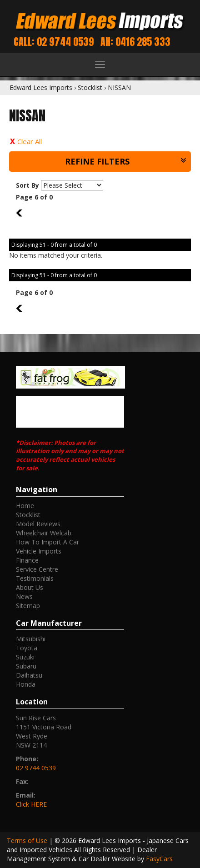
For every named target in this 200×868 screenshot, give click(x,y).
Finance (27, 560)
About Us (30, 587)
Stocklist (90, 87)
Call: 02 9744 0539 (54, 42)
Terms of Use (28, 841)
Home (25, 506)
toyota (27, 648)
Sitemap (28, 606)
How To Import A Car (47, 542)
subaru (26, 666)
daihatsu (29, 675)
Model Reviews (38, 524)
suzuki (25, 657)
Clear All (30, 141)
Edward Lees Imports (41, 87)
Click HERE (31, 804)
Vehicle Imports (39, 551)
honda (26, 684)
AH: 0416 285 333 (135, 42)
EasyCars (159, 859)
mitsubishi (31, 639)
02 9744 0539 (36, 768)
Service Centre (37, 569)
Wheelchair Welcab (44, 533)
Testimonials (35, 578)
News (24, 596)
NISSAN (119, 87)
